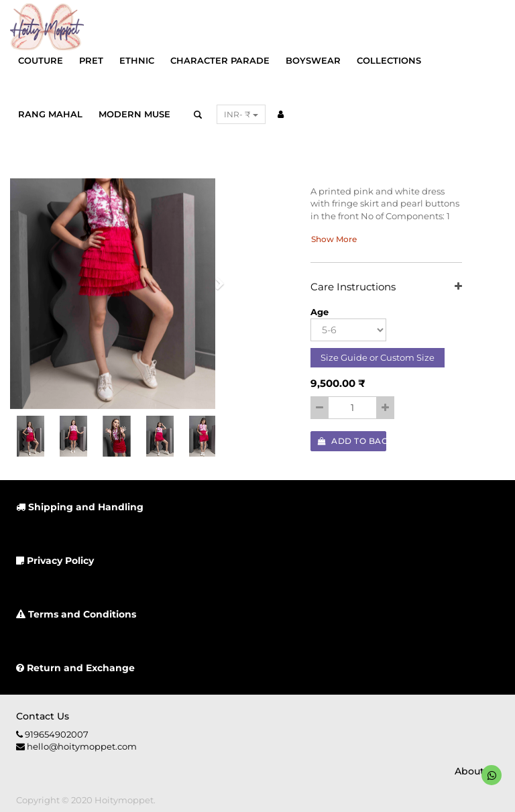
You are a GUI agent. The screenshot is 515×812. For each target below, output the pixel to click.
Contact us (43, 716)
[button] (215, 287)
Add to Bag (352, 441)
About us (477, 771)
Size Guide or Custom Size (378, 357)
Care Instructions (386, 287)
